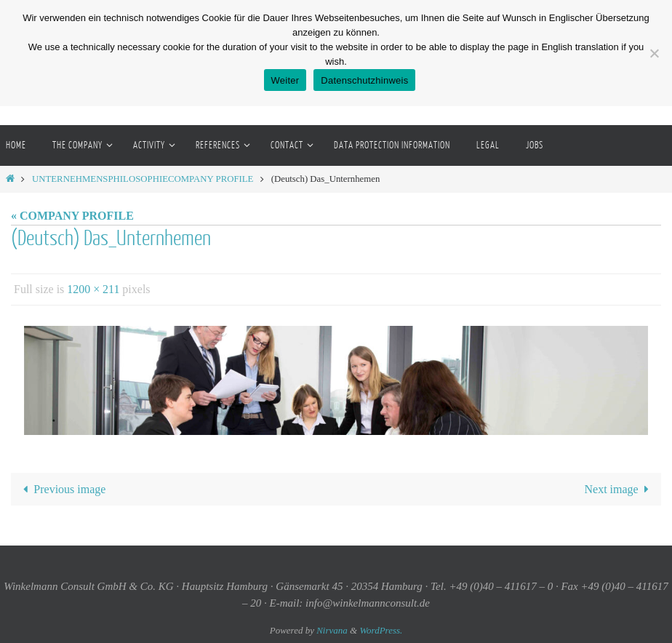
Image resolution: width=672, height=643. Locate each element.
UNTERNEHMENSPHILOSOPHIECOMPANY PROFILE (143, 179)
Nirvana (332, 630)
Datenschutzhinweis (364, 80)
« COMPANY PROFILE (72, 216)
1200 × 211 (93, 289)
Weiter (285, 80)
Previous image (61, 489)
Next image (619, 489)
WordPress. (381, 630)
